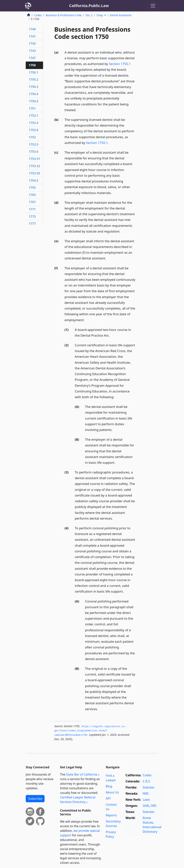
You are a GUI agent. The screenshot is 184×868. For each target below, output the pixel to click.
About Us (112, 792)
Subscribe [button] (35, 799)
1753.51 (34, 159)
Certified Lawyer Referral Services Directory (78, 800)
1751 (32, 108)
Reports (111, 815)
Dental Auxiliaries (121, 15)
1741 (32, 36)
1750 (32, 65)
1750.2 (34, 79)
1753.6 (34, 152)
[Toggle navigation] (153, 6)
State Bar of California (82, 774)
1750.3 (34, 87)
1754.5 (34, 180)
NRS (146, 793)
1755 (32, 188)
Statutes (149, 787)
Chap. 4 (101, 15)
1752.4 (34, 123)
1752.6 (34, 130)
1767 (32, 202)
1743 (32, 51)
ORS (153, 806)
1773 (32, 217)
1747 (32, 58)
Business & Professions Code (64, 15)
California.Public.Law (89, 6)
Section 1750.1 (120, 64)
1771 (32, 209)
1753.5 (34, 144)
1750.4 (34, 94)
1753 (32, 137)
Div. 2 (89, 15)
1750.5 (34, 101)
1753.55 (34, 173)
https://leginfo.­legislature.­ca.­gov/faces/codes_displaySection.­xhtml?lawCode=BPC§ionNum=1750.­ (91, 731)
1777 (32, 224)
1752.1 (34, 116)
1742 (32, 43)
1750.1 (34, 72)
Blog (109, 786)
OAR (146, 806)
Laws (146, 800)
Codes (38, 15)
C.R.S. (147, 781)
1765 (32, 195)
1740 (32, 29)
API (108, 798)
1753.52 (34, 166)
